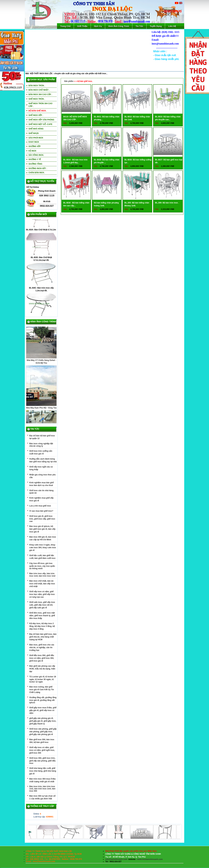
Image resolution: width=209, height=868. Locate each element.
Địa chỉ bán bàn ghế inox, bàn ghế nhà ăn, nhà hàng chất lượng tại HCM (43, 637)
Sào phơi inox (36, 138)
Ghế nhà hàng (36, 129)
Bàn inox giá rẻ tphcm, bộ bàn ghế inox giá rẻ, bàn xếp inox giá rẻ (42, 529)
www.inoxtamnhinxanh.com (150, 859)
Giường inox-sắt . (38, 168)
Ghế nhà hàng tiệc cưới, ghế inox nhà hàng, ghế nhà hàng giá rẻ (43, 771)
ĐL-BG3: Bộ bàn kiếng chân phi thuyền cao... (168, 118)
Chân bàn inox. (37, 173)
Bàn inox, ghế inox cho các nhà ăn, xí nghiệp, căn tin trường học (42, 647)
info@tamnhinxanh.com (116, 859)
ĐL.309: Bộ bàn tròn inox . (167, 203)
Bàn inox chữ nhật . (39, 90)
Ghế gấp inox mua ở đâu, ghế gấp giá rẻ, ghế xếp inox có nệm (43, 710)
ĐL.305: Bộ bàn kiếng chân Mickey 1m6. (137, 204)
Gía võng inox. (36, 155)
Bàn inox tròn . (37, 86)
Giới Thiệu (82, 26)
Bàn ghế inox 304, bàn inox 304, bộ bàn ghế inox (42, 741)
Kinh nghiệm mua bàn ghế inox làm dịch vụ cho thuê (41, 484)
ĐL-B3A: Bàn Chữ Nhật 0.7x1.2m (41, 231)
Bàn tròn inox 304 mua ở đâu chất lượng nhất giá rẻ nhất (43, 780)
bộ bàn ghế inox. (37, 111)
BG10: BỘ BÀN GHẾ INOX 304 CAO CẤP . (75, 118)
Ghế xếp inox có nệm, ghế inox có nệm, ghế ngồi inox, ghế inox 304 (42, 750)
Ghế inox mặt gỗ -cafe (40, 124)
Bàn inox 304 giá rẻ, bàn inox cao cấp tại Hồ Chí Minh (43, 538)
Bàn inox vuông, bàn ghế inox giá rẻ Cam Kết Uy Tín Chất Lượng (42, 690)
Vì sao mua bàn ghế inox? (41, 511)
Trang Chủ (65, 26)
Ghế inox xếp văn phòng (41, 120)
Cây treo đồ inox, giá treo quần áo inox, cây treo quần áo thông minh (42, 566)
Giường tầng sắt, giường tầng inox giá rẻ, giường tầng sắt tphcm (43, 700)
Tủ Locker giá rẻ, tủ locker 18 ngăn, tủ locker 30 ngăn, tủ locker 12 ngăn (43, 679)
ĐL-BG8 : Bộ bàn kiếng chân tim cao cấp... (76, 204)
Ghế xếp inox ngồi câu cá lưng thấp (41, 468)
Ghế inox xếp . (36, 115)
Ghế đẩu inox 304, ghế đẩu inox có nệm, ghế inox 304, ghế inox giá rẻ (42, 658)
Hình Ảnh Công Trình (119, 26)
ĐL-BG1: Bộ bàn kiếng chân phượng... (107, 118)
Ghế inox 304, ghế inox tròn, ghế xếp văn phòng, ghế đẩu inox (42, 761)
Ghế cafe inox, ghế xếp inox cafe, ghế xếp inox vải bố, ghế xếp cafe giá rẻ (42, 605)
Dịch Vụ (98, 26)
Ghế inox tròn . (37, 99)
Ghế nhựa (34, 133)
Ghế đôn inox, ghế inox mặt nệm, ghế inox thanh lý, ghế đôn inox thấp (42, 616)
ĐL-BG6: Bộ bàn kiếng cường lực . (138, 161)
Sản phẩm (69, 81)
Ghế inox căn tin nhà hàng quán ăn (41, 492)
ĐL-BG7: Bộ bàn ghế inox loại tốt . (169, 161)
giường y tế (35, 159)
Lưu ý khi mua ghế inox (40, 506)
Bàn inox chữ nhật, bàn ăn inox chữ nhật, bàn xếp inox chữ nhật (42, 584)
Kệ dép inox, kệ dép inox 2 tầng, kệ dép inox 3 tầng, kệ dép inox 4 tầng (42, 626)
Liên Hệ (172, 26)
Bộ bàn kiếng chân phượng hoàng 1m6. (106, 204)
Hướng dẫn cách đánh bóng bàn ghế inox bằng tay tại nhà (43, 460)
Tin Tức (139, 26)
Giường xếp (35, 146)
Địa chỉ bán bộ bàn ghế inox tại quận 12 (42, 437)
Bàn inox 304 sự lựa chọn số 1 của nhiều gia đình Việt (42, 797)
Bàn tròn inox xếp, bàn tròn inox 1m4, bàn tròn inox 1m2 (42, 575)
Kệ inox (32, 151)
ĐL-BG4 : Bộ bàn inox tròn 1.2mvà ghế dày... (75, 161)
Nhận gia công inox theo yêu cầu (43, 476)
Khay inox (34, 142)
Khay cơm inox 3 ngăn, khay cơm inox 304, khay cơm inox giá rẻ (43, 548)
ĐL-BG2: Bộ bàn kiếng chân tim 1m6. (137, 118)
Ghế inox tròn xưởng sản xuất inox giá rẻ (41, 452)
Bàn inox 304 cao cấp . (40, 94)
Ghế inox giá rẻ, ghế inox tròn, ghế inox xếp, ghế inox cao (42, 519)
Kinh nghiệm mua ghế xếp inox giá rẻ (41, 499)
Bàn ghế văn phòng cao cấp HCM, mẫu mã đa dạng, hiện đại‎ (42, 669)
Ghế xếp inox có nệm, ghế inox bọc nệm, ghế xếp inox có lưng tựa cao (42, 594)
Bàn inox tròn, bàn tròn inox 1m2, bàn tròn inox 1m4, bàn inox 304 (42, 789)
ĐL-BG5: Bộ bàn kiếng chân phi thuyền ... (107, 161)
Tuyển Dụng (156, 26)
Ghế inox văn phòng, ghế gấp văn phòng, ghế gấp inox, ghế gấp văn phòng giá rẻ (43, 732)
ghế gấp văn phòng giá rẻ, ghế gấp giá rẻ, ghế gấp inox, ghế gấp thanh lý (43, 721)
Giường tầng (35, 164)
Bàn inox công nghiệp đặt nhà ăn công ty (41, 445)
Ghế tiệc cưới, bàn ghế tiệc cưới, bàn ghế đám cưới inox (42, 557)
